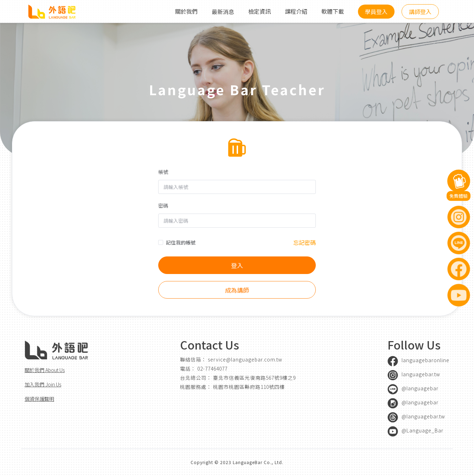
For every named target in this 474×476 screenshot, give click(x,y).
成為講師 (237, 291)
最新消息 (223, 12)
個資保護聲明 (39, 399)
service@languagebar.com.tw (245, 359)
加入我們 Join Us (43, 384)
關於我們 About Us (45, 370)
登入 (237, 267)
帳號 (163, 173)
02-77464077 (212, 369)
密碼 (163, 207)
